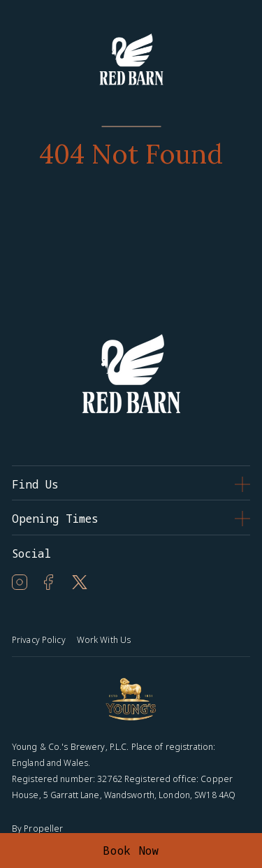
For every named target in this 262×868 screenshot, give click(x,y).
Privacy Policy (39, 640)
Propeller (43, 829)
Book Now (131, 851)
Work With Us (104, 640)
